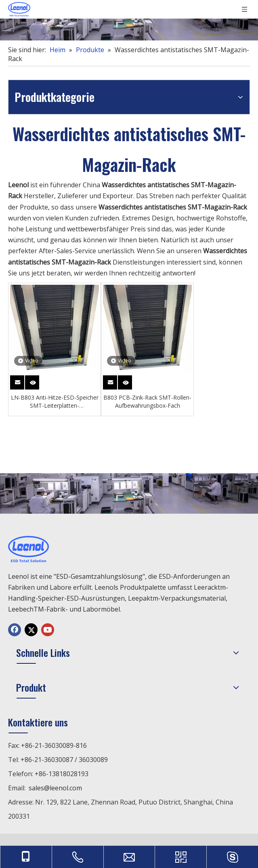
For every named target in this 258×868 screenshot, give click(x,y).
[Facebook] (15, 630)
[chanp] (129, 20)
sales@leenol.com (55, 788)
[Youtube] (48, 630)
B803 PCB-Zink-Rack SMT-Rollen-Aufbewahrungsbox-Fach (147, 401)
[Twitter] (31, 630)
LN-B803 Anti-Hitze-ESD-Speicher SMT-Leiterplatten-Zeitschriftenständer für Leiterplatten (55, 402)
